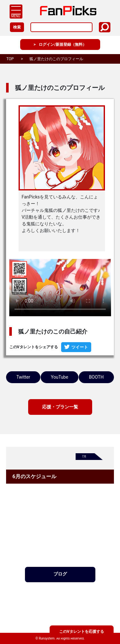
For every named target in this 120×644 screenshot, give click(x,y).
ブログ (60, 596)
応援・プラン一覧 (60, 427)
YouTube (86, 378)
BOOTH (60, 397)
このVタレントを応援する (81, 631)
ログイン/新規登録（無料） (63, 45)
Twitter (32, 378)
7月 (84, 478)
